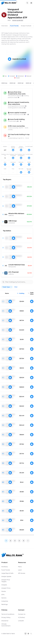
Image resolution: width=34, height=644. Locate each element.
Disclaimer (5, 621)
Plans (20, 567)
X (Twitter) (22, 617)
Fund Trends (14, 26)
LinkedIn (21, 621)
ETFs (3, 595)
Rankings (5, 604)
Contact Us (22, 614)
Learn (20, 570)
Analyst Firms (6, 588)
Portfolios (5, 567)
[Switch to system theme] (26, 634)
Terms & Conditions (8, 614)
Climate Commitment (6, 625)
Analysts (4, 585)
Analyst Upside (6, 576)
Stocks (4, 591)
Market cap (18, 20)
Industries (5, 601)
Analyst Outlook (26, 26)
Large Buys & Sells (7, 573)
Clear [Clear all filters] (16, 287)
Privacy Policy (6, 617)
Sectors (4, 598)
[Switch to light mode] (28, 634)
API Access (22, 573)
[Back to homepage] (9, 3)
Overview (5, 26)
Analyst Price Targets (6, 581)
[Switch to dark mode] (31, 634)
